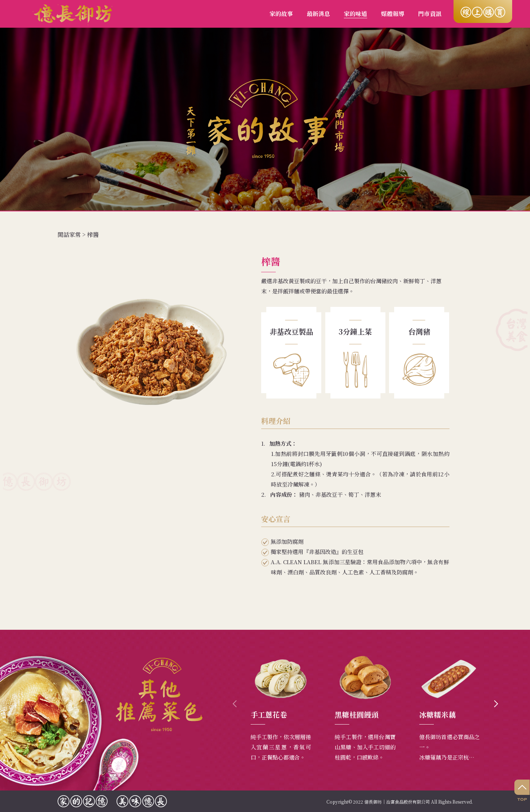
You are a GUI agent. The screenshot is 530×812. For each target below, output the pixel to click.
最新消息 (318, 14)
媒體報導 (393, 14)
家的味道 (356, 14)
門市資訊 (430, 14)
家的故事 (281, 14)
